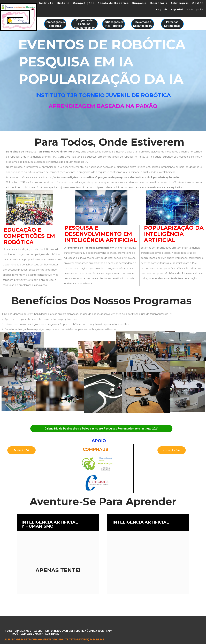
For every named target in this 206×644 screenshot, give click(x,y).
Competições (84, 3)
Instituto (46, 3)
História (63, 3)
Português (195, 10)
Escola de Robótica (113, 3)
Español (177, 10)
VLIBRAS (20, 640)
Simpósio (140, 3)
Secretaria (159, 3)
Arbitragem (180, 3)
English (161, 10)
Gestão (198, 3)
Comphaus (95, 449)
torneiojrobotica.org (28, 631)
